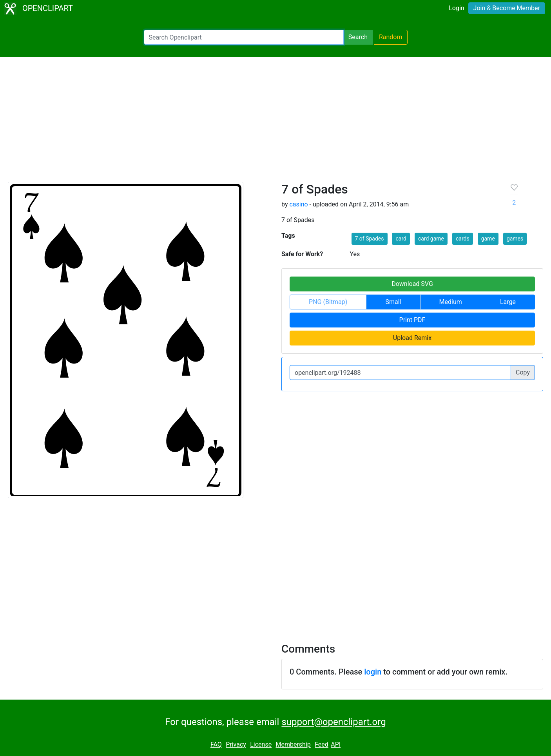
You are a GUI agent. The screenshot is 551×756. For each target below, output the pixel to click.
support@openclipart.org (333, 722)
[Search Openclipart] (244, 37)
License (261, 745)
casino (298, 204)
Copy (523, 372)
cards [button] (463, 239)
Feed (322, 745)
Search (358, 37)
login (373, 672)
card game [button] (431, 239)
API (336, 745)
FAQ (216, 745)
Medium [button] (451, 302)
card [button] (401, 239)
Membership (293, 745)
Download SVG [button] (412, 284)
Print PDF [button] (412, 320)
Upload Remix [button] (412, 338)
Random (391, 37)
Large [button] (508, 302)
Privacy (236, 745)
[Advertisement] (275, 123)
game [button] (488, 239)
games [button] (515, 239)
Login (456, 8)
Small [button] (393, 302)
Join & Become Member (507, 8)
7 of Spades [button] (370, 239)
